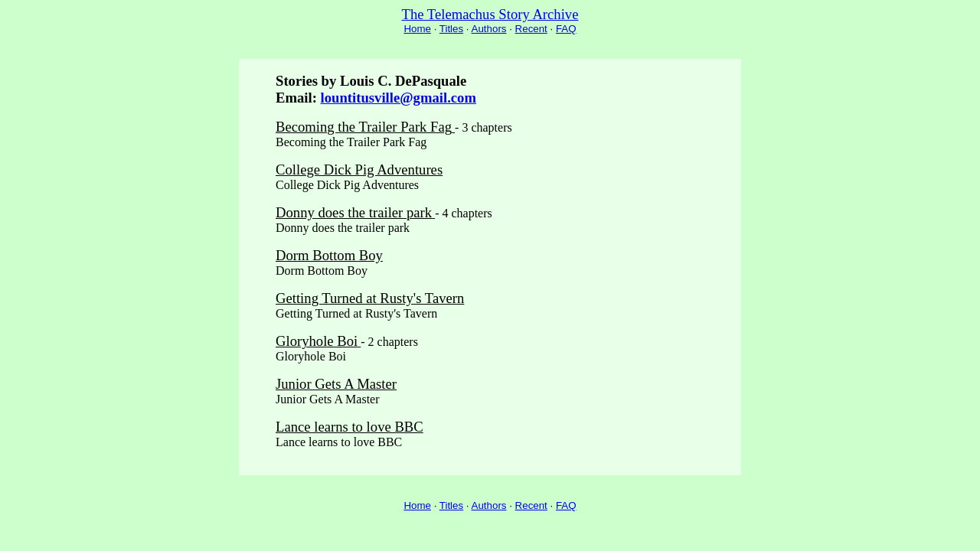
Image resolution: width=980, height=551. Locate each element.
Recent (531, 29)
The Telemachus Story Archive (490, 14)
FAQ (566, 29)
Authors (489, 29)
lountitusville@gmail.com (399, 98)
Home (417, 29)
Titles (451, 29)
